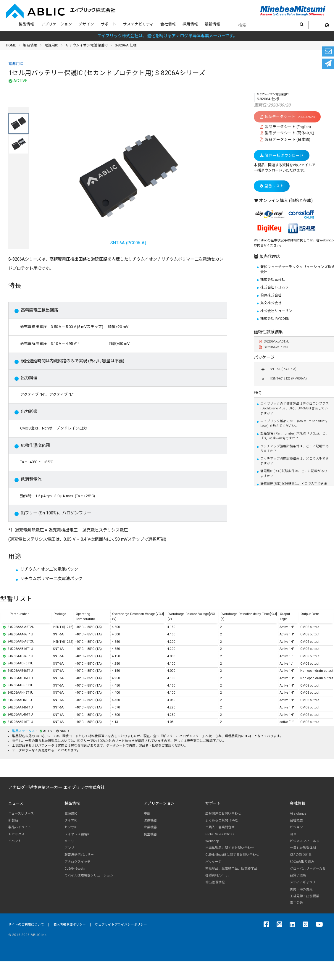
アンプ (69, 848)
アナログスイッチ (78, 862)
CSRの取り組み (301, 855)
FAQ (258, 393)
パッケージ (264, 357)
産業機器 (150, 827)
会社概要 (296, 820)
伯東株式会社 (271, 295)
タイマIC (71, 820)
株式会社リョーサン (276, 311)
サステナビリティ (138, 24)
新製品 (13, 820)
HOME (11, 45)
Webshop (212, 841)
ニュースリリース (21, 814)
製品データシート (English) (285, 127)
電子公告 (296, 903)
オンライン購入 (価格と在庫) (286, 201)
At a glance (298, 814)
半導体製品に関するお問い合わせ (230, 848)
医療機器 (150, 820)
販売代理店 (269, 257)
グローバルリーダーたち (308, 869)
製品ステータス (24, 731)
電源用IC (51, 45)
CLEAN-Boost (75, 869)
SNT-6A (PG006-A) (128, 182)
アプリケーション (57, 24)
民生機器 (150, 834)
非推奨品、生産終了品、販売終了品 (231, 869)
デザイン (86, 24)
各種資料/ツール (217, 875)
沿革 (293, 834)
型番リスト (272, 186)
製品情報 (26, 24)
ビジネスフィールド (305, 841)
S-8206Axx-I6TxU (274, 347)
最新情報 (212, 24)
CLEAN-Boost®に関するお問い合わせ (232, 855)
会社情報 (168, 24)
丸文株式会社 (271, 303)
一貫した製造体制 (303, 848)
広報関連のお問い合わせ (223, 814)
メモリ (69, 841)
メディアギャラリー (304, 882)
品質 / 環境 (298, 875)
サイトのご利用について (26, 925)
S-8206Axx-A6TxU (274, 342)
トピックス (16, 834)
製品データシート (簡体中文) (287, 133)
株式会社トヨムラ (274, 287)
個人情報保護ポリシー (70, 925)
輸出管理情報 (215, 882)
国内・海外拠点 (301, 889)
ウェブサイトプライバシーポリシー (121, 925)
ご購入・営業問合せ (220, 827)
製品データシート (287, 117)
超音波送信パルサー (79, 855)
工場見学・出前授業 (305, 896)
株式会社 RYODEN (275, 319)
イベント (15, 841)
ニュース (16, 803)
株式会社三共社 (273, 280)
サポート (109, 24)
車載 (147, 814)
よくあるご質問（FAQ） (223, 820)
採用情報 (190, 24)
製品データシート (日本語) (285, 139)
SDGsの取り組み (302, 862)
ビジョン (296, 827)
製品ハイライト (20, 827)
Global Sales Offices (220, 834)
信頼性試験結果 (268, 332)
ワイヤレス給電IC (77, 834)
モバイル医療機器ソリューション (89, 875)
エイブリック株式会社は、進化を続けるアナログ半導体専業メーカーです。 (167, 36)
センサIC (71, 827)
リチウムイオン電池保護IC (87, 45)
